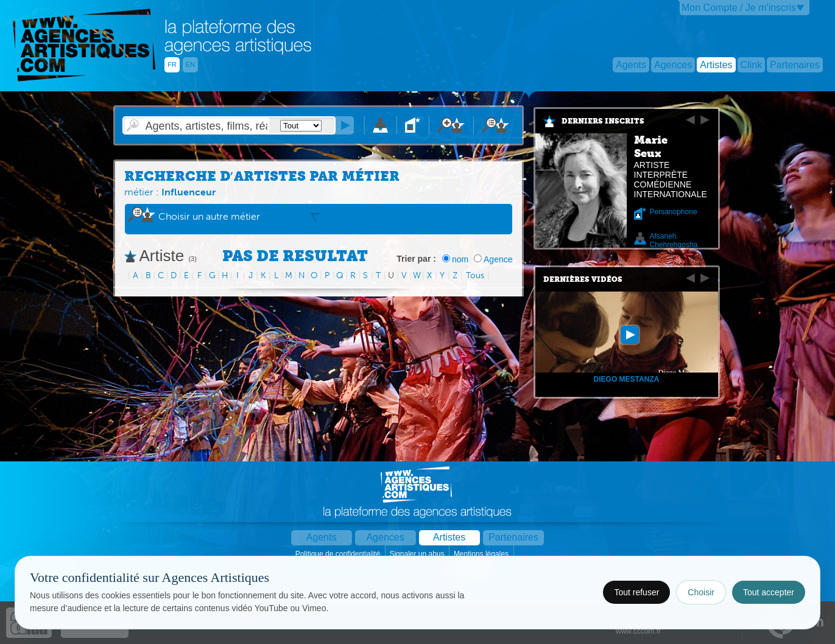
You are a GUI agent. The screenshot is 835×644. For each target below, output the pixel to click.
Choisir (701, 592)
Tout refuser (636, 592)
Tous (475, 275)
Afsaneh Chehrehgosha (674, 240)
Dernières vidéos (583, 279)
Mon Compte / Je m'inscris (739, 8)
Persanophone (674, 212)
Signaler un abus (417, 554)
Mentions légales (482, 554)
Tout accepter (769, 592)
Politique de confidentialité (339, 554)
